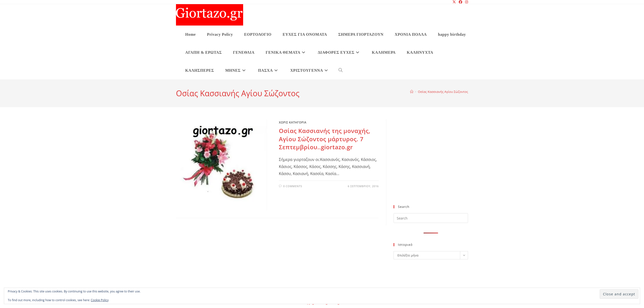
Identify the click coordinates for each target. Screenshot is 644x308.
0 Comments (293, 186)
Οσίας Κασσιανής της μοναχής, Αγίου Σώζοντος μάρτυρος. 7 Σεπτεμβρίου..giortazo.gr (325, 139)
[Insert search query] (431, 218)
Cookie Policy (100, 300)
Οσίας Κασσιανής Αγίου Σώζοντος (443, 92)
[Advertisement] (431, 165)
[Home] (412, 92)
